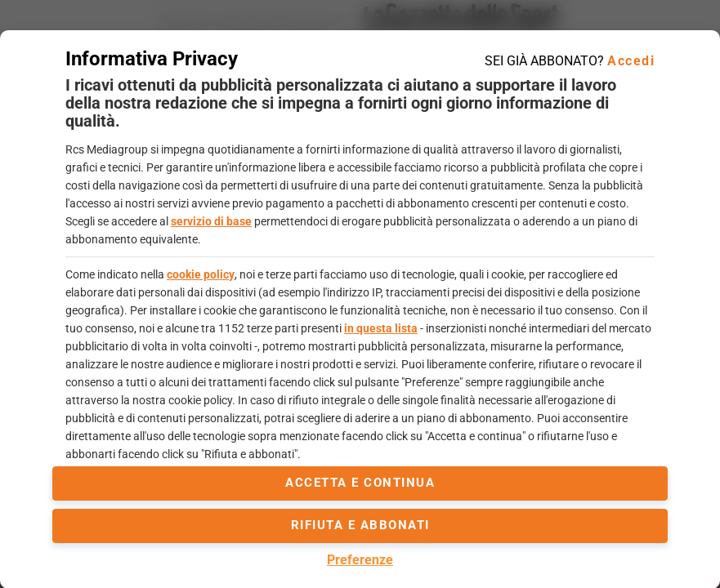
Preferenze (360, 560)
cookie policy (201, 274)
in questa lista (381, 328)
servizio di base (211, 221)
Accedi (631, 61)
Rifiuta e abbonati (360, 525)
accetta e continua (360, 483)
